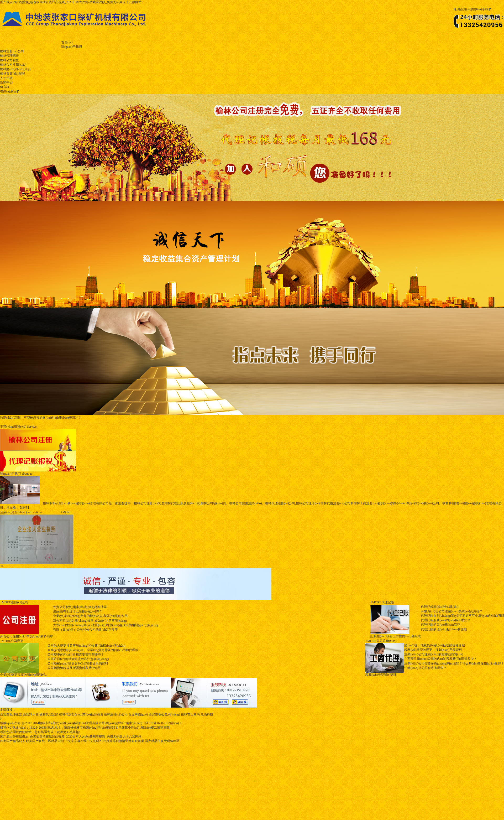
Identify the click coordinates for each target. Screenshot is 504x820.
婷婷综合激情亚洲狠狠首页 (125, 741)
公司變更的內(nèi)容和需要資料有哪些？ (76, 655)
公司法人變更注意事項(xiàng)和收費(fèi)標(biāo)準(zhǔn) (86, 646)
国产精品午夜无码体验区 (162, 741)
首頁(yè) (67, 42)
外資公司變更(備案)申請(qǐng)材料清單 (80, 607)
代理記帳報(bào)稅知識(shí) (440, 607)
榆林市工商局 (190, 714)
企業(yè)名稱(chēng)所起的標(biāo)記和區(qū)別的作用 (90, 616)
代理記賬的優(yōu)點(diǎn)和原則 (444, 629)
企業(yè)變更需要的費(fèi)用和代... (24, 675)
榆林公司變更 (9, 60)
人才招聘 (6, 78)
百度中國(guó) (138, 714)
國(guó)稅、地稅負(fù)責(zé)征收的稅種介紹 (435, 645)
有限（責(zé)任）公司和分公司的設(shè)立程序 (85, 630)
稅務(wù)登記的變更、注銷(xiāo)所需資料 (433, 650)
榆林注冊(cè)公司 (12, 51)
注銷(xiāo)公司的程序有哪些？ (425, 668)
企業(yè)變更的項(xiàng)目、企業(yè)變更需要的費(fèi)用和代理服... (94, 650)
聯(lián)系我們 (482, 9)
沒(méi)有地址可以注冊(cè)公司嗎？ (78, 611)
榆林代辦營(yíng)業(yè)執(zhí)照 (81, 714)
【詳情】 (24, 508)
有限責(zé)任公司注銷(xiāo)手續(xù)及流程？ (452, 611)
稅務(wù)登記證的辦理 (381, 675)
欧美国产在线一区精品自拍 (45, 741)
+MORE (5, 602)
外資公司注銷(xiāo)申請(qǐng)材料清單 (27, 636)
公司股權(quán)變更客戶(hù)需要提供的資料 (78, 663)
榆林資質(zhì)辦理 (12, 74)
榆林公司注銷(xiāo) (13, 65)
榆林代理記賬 (9, 56)
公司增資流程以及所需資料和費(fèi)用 (74, 668)
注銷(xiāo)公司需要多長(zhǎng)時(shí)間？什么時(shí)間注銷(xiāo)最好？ (454, 663)
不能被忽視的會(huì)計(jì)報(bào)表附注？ (41, 418)
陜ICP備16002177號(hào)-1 (164, 723)
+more (66, 512)
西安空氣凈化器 (11, 714)
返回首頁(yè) (462, 9)
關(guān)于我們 (72, 47)
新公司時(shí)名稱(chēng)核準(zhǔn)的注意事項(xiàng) (90, 621)
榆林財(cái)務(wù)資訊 (15, 69)
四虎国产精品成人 (13, 741)
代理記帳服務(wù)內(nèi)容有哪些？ (446, 620)
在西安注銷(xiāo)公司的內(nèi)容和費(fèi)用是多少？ (440, 659)
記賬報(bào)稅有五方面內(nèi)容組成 (396, 636)
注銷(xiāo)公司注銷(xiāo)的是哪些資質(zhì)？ (434, 654)
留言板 (5, 87)
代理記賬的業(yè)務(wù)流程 (440, 625)
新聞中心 (6, 82)
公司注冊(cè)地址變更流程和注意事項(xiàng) (78, 659)
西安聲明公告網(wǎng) (164, 714)
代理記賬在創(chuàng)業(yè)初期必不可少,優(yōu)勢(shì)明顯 (462, 616)
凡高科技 (207, 714)
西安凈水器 (31, 714)
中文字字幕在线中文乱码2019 (85, 741)
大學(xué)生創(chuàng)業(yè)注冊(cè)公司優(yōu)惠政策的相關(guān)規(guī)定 (106, 625)
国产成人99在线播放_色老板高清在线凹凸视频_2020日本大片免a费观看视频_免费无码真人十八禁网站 (71, 2)
